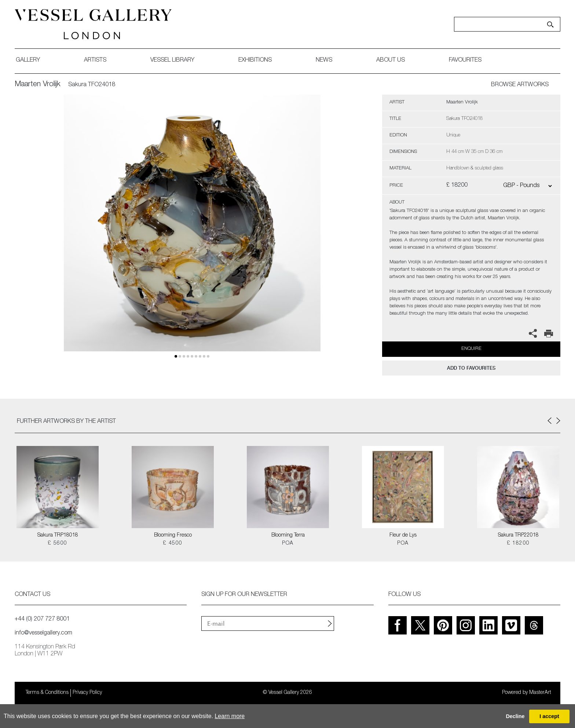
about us (391, 61)
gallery (28, 61)
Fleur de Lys (403, 535)
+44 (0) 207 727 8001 (42, 619)
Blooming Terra (288, 535)
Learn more (230, 716)
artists (95, 61)
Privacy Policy (87, 693)
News (324, 61)
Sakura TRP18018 (58, 535)
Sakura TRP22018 (518, 535)
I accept (549, 716)
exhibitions (255, 61)
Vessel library (172, 61)
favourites (465, 61)
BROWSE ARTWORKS (520, 85)
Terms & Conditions (47, 693)
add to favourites (471, 368)
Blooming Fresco (173, 535)
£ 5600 (57, 544)
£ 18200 (518, 544)
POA (288, 544)
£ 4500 (173, 544)
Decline (515, 716)
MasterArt (540, 693)
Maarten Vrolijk (38, 85)
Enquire (471, 349)
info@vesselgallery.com (43, 633)
